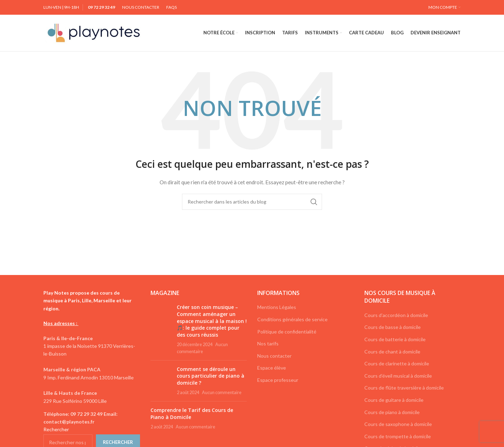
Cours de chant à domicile (392, 352)
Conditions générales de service (292, 319)
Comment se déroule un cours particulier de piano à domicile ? (211, 376)
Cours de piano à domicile (392, 412)
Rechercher (56, 429)
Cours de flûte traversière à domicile (404, 388)
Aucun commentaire (222, 393)
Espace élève (272, 368)
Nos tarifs (268, 343)
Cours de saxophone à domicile (398, 424)
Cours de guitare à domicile (394, 400)
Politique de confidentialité (287, 332)
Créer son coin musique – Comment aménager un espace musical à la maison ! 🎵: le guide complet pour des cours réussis (212, 321)
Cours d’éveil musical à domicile (398, 376)
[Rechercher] (252, 202)
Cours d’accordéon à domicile (396, 315)
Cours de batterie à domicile (395, 339)
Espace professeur (278, 380)
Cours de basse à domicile (393, 327)
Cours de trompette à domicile (398, 436)
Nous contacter (274, 356)
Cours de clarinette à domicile (397, 363)
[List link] (92, 418)
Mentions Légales (277, 307)
